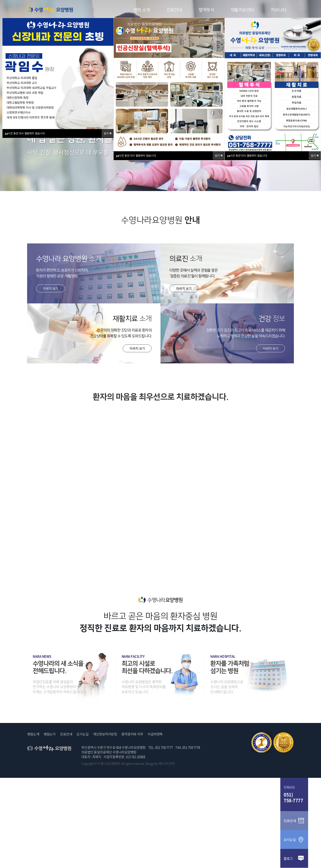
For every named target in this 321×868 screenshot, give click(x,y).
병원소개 (33, 734)
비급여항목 (155, 734)
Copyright (88, 763)
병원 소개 (142, 10)
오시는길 (82, 734)
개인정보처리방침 (105, 734)
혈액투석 (206, 10)
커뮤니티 (278, 10)
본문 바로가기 (0, 0)
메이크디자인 (167, 763)
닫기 (219, 155)
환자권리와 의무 (132, 734)
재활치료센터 (242, 10)
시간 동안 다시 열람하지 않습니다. (136, 156)
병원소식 (50, 734)
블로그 (294, 858)
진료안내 (174, 10)
